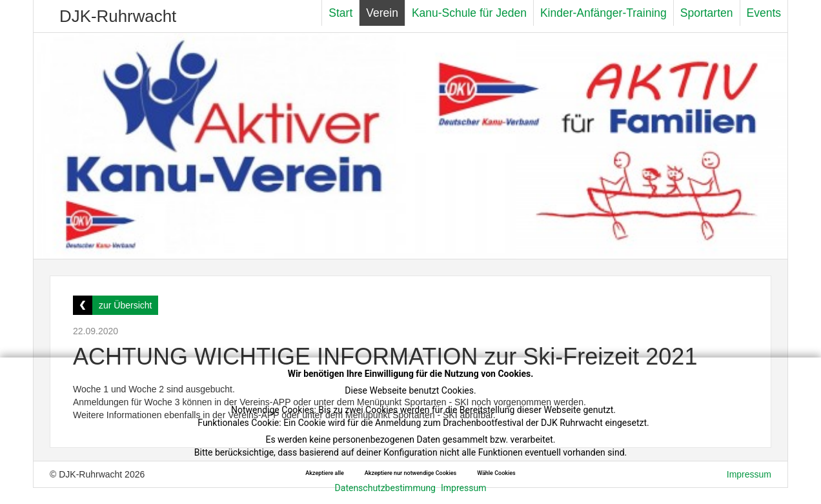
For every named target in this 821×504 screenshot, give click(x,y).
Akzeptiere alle (325, 473)
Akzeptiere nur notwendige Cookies (411, 473)
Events (764, 13)
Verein (382, 13)
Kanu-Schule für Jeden (469, 13)
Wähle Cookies (496, 473)
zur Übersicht (125, 305)
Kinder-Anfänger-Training (603, 13)
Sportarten (707, 13)
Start (340, 13)
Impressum (463, 488)
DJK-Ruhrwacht (118, 16)
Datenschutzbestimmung (385, 488)
